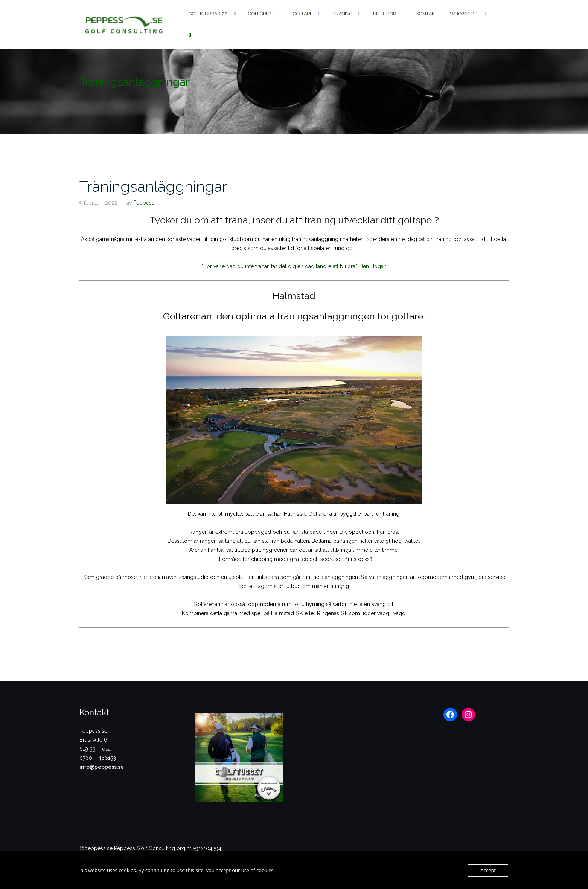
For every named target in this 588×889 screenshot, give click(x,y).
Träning (342, 14)
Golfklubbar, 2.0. (208, 14)
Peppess (144, 203)
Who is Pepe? (464, 14)
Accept (488, 870)
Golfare (302, 14)
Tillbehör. (384, 14)
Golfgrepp (260, 14)
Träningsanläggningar (153, 186)
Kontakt (427, 14)
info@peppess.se (102, 767)
